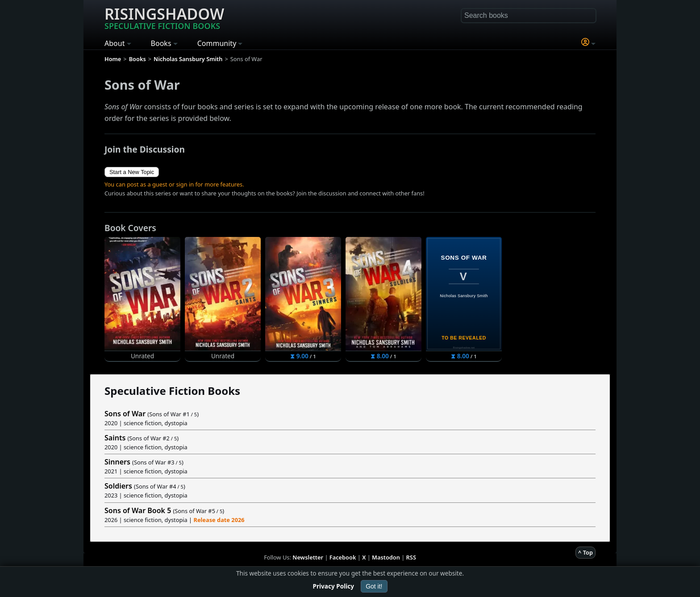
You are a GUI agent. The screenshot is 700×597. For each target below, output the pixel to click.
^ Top (585, 552)
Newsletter (308, 557)
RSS (411, 557)
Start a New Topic (132, 172)
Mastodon (386, 557)
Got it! (374, 586)
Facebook (343, 557)
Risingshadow (164, 17)
